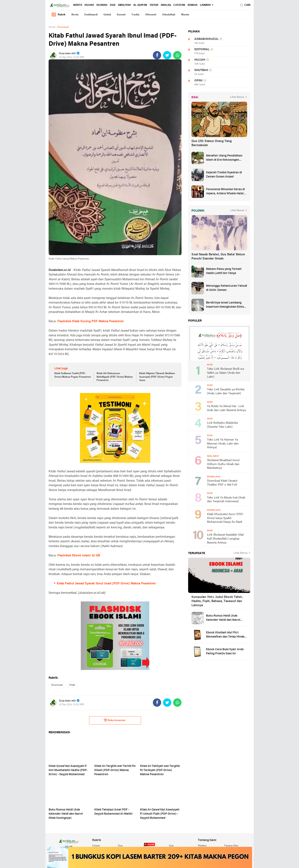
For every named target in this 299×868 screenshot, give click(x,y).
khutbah (201, 70)
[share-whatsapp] (177, 55)
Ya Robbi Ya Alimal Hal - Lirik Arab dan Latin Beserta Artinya (226, 408)
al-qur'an (140, 5)
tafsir (154, 5)
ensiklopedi (91, 15)
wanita (185, 15)
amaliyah (124, 5)
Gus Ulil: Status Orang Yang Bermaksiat (212, 143)
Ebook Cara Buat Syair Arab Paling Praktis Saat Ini (225, 652)
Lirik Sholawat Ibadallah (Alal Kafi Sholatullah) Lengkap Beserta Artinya (225, 539)
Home (52, 27)
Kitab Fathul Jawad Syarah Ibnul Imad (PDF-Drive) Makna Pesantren (106, 584)
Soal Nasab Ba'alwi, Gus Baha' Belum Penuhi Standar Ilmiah (218, 257)
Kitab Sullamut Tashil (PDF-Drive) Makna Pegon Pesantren (73, 375)
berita (78, 5)
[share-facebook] (157, 55)
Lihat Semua (237, 97)
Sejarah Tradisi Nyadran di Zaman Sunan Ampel (224, 175)
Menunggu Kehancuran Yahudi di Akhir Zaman (227, 288)
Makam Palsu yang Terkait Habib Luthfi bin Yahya (224, 271)
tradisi (135, 15)
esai (113, 5)
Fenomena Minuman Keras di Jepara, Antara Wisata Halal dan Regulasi (225, 192)
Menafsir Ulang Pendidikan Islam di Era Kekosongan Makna (224, 158)
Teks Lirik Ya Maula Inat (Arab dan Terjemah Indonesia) (226, 500)
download (57, 685)
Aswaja (192, 5)
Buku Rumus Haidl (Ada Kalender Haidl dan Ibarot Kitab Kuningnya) (223, 618)
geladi (107, 15)
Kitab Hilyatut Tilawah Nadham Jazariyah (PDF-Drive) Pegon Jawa (157, 377)
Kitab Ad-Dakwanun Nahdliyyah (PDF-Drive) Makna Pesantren (115, 377)
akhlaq (166, 5)
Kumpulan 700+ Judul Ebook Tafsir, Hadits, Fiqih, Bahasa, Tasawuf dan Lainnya (217, 601)
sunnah (121, 15)
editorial (202, 50)
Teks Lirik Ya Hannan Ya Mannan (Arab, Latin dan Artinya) (223, 444)
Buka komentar (115, 720)
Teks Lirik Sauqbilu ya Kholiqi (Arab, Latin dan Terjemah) (226, 392)
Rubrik (58, 15)
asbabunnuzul (206, 39)
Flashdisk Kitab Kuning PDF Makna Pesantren (91, 321)
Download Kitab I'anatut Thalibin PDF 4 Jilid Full (222, 483)
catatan (179, 5)
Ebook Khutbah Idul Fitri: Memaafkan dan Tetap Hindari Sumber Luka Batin (226, 635)
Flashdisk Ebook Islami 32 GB (79, 556)
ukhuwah (151, 15)
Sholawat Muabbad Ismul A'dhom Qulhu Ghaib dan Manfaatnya (223, 464)
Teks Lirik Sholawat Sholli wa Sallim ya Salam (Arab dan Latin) (225, 373)
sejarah (102, 5)
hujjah (89, 5)
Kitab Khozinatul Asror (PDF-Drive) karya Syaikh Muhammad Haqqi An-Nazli (225, 518)
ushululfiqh (169, 15)
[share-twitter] (167, 55)
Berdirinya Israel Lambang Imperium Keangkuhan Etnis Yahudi (225, 305)
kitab (72, 685)
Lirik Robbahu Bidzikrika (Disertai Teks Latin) (222, 425)
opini (198, 81)
